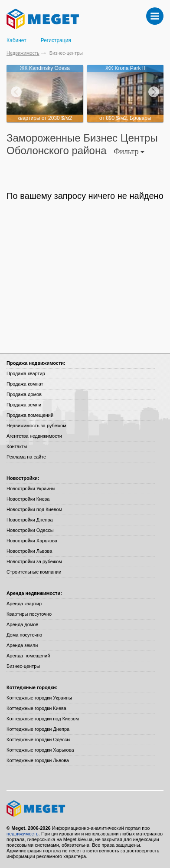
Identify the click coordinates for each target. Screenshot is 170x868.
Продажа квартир (26, 373)
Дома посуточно (24, 635)
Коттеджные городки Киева (36, 708)
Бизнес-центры (23, 666)
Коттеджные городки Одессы (38, 739)
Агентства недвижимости (34, 436)
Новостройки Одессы (30, 530)
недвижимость (23, 834)
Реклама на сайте (26, 457)
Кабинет (16, 40)
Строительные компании (34, 572)
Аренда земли (22, 645)
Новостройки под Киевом (34, 509)
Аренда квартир (24, 604)
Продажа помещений (30, 415)
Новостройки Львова (29, 551)
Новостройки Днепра (30, 520)
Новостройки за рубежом (34, 561)
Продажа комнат (25, 384)
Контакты (17, 446)
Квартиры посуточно (29, 614)
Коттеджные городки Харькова (40, 750)
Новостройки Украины (31, 488)
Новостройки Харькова (32, 541)
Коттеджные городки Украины (39, 698)
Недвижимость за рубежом (36, 426)
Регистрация (56, 40)
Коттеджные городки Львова (38, 760)
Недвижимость (23, 53)
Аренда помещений (28, 656)
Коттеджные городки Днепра (38, 729)
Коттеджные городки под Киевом (43, 719)
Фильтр (129, 152)
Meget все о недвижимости (85, 809)
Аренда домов (22, 624)
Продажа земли (24, 405)
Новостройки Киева (28, 499)
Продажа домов (24, 394)
